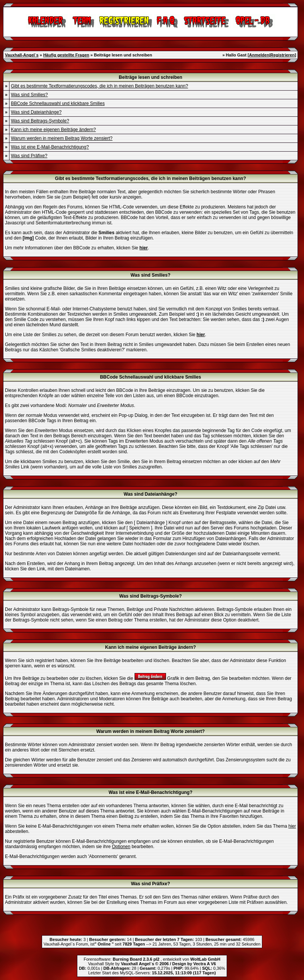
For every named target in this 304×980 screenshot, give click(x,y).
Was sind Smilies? (30, 95)
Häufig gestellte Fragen (66, 55)
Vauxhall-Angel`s (22, 55)
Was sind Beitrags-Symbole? (40, 121)
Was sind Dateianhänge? (36, 112)
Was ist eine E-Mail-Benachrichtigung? (50, 147)
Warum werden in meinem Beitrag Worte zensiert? (62, 138)
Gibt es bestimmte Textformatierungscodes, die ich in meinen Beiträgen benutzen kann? (100, 86)
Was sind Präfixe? (29, 156)
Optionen (121, 847)
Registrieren (282, 55)
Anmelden (259, 55)
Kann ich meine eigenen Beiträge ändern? (53, 130)
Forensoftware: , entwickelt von (152, 959)
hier (292, 826)
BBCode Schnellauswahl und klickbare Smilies (58, 103)
